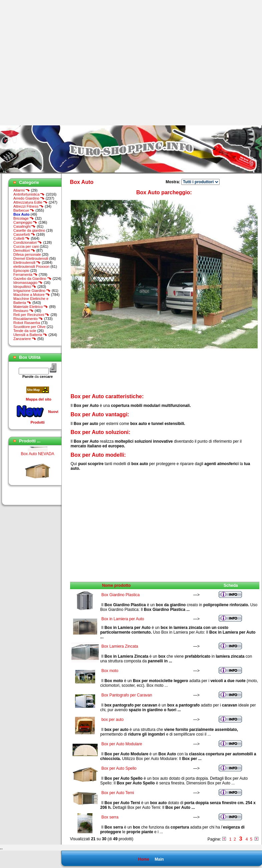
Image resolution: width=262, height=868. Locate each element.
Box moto (110, 671)
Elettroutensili (27, 262)
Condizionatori (28, 242)
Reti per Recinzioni (31, 315)
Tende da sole (25, 331)
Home (143, 859)
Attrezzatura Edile (31, 202)
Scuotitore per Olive (30, 327)
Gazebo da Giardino (33, 279)
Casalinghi (25, 226)
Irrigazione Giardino (32, 291)
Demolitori (24, 250)
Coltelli (22, 238)
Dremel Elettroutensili (31, 258)
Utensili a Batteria (30, 335)
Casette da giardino (29, 230)
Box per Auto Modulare (122, 744)
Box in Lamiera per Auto (123, 619)
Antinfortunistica (29, 194)
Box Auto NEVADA (38, 477)
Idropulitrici (25, 287)
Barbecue (24, 210)
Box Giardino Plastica (121, 595)
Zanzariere (25, 339)
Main (159, 859)
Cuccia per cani (26, 246)
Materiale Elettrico (31, 307)
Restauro (24, 311)
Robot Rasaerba (27, 323)
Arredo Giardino (29, 198)
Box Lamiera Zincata (120, 646)
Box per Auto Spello (119, 768)
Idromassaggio (28, 283)
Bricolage (24, 218)
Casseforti (24, 234)
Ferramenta (26, 275)
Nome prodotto (116, 585)
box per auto (113, 720)
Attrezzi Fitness (29, 206)
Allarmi (22, 190)
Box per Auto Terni (118, 793)
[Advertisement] (63, 63)
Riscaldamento (28, 319)
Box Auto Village (38, 447)
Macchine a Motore (32, 295)
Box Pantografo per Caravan (127, 695)
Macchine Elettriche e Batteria (31, 301)
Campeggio (25, 222)
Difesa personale (27, 254)
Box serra (110, 817)
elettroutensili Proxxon (31, 266)
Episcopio (21, 270)
